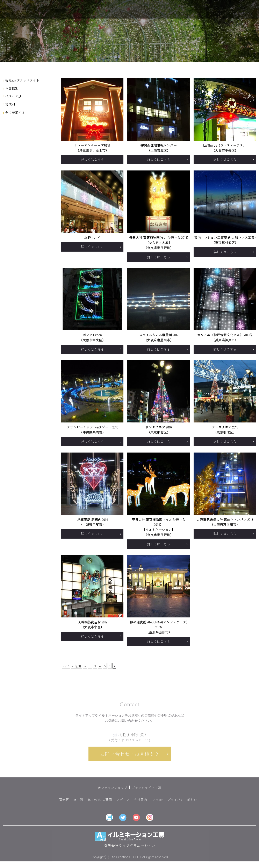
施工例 (78, 803)
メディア (123, 803)
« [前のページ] (85, 666)
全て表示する (14, 112)
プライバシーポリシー (184, 803)
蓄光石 (64, 803)
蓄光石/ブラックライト (21, 80)
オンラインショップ (113, 791)
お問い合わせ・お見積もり (130, 757)
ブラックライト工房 (146, 791)
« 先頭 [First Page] (77, 666)
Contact (157, 803)
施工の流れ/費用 (100, 803)
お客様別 (11, 88)
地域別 (9, 104)
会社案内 (141, 803)
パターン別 (12, 96)
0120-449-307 (129, 738)
